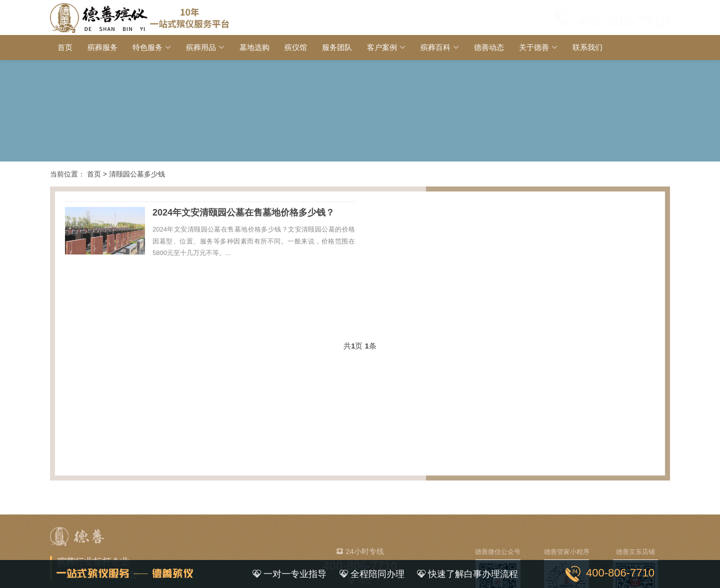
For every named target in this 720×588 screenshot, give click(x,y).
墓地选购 (254, 47)
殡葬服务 (102, 47)
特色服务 (147, 47)
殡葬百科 (435, 47)
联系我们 (587, 47)
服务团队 (337, 47)
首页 (65, 47)
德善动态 (489, 47)
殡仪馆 (296, 47)
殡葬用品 (201, 47)
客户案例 (382, 47)
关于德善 (534, 47)
